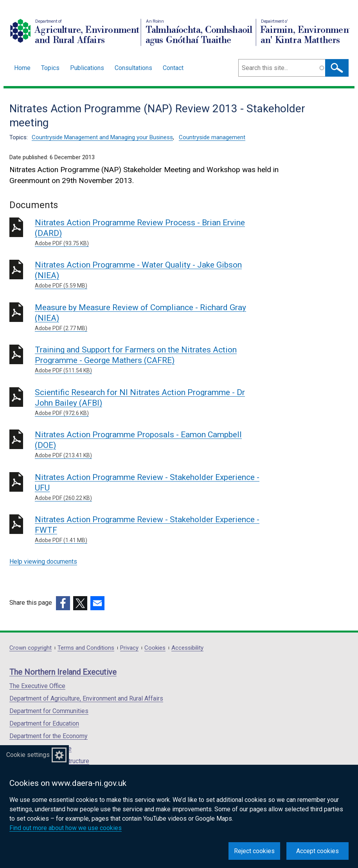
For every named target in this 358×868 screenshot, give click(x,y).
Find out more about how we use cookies (66, 828)
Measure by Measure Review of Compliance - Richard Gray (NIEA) (147, 318)
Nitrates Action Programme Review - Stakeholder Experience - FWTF (147, 530)
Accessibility (187, 648)
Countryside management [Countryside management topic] (212, 137)
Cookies (155, 648)
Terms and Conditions (86, 648)
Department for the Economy (49, 736)
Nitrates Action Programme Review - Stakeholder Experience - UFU (147, 487)
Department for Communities (49, 711)
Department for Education (44, 723)
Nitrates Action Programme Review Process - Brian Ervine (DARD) (147, 233)
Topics (50, 68)
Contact (173, 68)
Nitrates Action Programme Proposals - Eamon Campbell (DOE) (147, 445)
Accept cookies (318, 851)
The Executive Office (37, 686)
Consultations (133, 68)
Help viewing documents (43, 562)
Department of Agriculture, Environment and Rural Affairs (86, 698)
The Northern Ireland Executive (63, 672)
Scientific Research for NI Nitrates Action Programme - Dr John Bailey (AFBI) (147, 403)
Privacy (129, 648)
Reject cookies (254, 851)
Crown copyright (31, 648)
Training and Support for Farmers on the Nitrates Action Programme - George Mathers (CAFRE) (147, 360)
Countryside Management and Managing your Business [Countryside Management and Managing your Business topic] (102, 137)
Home (22, 68)
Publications (87, 68)
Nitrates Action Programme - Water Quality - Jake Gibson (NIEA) (147, 275)
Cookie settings (28, 755)
